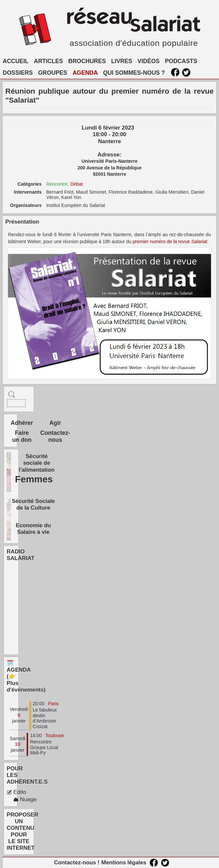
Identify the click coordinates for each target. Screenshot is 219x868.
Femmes (34, 479)
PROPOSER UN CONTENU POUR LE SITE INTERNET (22, 831)
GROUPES (53, 73)
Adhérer (22, 423)
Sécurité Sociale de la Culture (33, 504)
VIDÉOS (148, 61)
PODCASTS (181, 61)
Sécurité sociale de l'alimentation (37, 463)
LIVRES (122, 61)
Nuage (25, 799)
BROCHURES (87, 61)
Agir (55, 423)
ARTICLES (49, 61)
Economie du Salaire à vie (33, 529)
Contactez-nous (55, 436)
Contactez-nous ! (77, 863)
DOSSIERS (18, 73)
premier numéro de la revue (170, 241)
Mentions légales (124, 863)
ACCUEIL (16, 61)
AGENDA (85, 73)
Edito (16, 792)
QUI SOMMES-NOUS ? (134, 73)
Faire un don (22, 436)
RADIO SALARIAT (21, 555)
